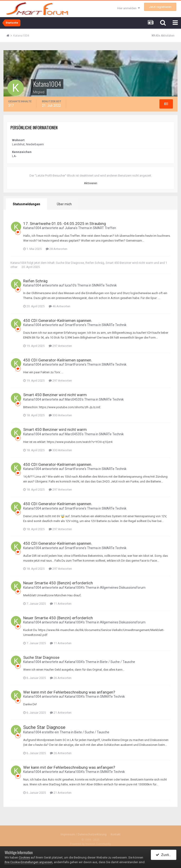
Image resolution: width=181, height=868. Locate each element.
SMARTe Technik (104, 285)
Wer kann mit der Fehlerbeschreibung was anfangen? (69, 692)
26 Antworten (61, 678)
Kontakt (116, 834)
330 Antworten (60, 415)
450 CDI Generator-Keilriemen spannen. (58, 320)
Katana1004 (32, 228)
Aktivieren (91, 183)
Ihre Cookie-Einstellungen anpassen (29, 862)
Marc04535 (73, 399)
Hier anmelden (129, 8)
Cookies (24, 857)
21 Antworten (61, 713)
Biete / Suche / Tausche (118, 662)
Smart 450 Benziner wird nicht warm (129, 263)
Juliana (70, 228)
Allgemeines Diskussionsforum (123, 588)
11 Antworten (61, 604)
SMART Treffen (104, 228)
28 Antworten (57, 249)
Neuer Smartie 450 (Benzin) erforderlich (58, 583)
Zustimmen (166, 855)
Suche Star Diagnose (70, 263)
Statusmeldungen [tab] (26, 204)
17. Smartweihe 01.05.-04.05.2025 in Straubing (65, 224)
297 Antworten (60, 346)
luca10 (70, 285)
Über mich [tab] (64, 204)
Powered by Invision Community (90, 844)
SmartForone (74, 325)
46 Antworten (60, 306)
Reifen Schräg (95, 263)
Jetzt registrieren (160, 7)
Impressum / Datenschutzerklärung (84, 834)
